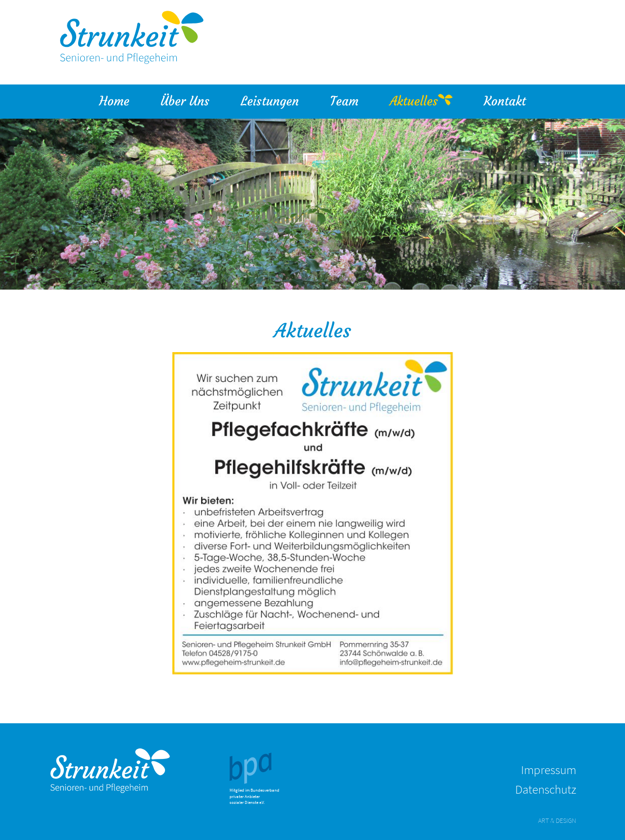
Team (352, 101)
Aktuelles (414, 101)
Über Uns (193, 101)
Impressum (549, 770)
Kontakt (505, 101)
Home (114, 101)
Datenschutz (546, 789)
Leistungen (278, 101)
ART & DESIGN (557, 820)
